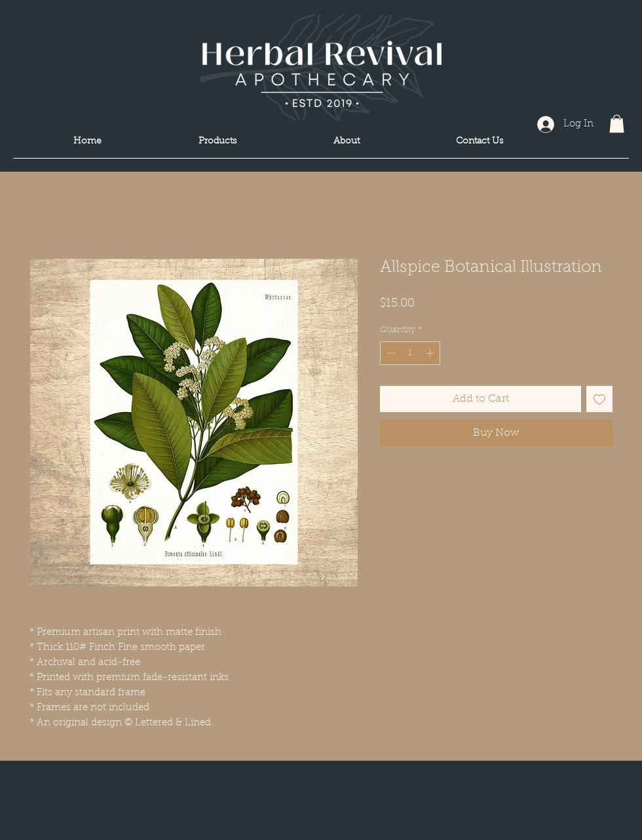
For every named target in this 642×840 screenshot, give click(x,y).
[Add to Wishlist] (599, 399)
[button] (617, 124)
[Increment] (431, 353)
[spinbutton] (410, 353)
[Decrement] (390, 353)
